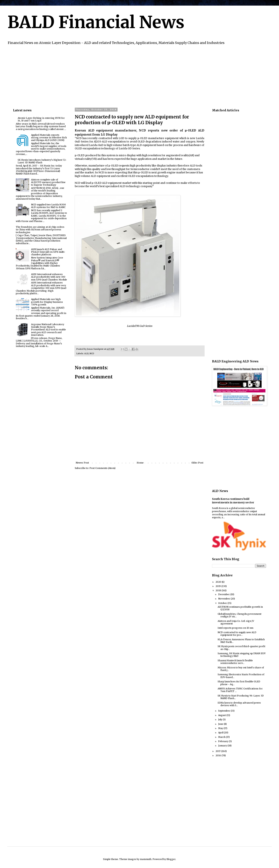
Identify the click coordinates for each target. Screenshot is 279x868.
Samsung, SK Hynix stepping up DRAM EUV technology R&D (242, 655)
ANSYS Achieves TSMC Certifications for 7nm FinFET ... (240, 690)
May (221, 728)
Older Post (197, 463)
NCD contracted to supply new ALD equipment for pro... (237, 634)
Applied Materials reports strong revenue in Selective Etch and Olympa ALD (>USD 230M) (49, 138)
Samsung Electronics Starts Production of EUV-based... (241, 676)
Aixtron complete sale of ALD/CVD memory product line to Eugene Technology (48, 182)
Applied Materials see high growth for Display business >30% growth (47, 302)
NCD (92, 353)
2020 (219, 582)
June (221, 724)
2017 (218, 751)
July (221, 719)
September (224, 711)
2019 (218, 586)
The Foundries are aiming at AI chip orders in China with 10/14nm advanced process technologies (40, 230)
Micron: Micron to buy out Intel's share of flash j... (241, 669)
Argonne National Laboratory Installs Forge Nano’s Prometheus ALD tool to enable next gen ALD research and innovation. (48, 330)
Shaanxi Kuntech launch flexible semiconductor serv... (235, 662)
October (223, 603)
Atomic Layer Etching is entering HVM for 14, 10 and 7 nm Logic (41, 119)
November (224, 599)
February (224, 741)
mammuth (146, 859)
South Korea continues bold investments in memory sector (233, 501)
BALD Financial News (96, 22)
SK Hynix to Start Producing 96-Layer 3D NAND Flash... (241, 697)
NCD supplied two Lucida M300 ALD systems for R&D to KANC (48, 206)
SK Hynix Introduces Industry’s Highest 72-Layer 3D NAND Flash (42, 161)
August (222, 715)
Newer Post (82, 463)
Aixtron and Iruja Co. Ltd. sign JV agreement (236, 622)
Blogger (171, 859)
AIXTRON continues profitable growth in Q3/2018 (240, 608)
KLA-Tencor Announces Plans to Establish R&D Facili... (241, 641)
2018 (219, 590)
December (224, 594)
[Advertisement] (125, 76)
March (222, 737)
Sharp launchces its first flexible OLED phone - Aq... (239, 683)
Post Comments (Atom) (102, 468)
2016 (219, 755)
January (223, 746)
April (221, 733)
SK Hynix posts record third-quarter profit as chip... (241, 648)
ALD (86, 353)
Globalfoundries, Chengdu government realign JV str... (239, 615)
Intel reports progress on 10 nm (235, 628)
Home (140, 463)
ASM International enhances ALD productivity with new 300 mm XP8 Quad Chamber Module (49, 277)
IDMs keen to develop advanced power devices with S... (239, 704)
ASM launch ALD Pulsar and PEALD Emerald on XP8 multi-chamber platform (48, 252)
